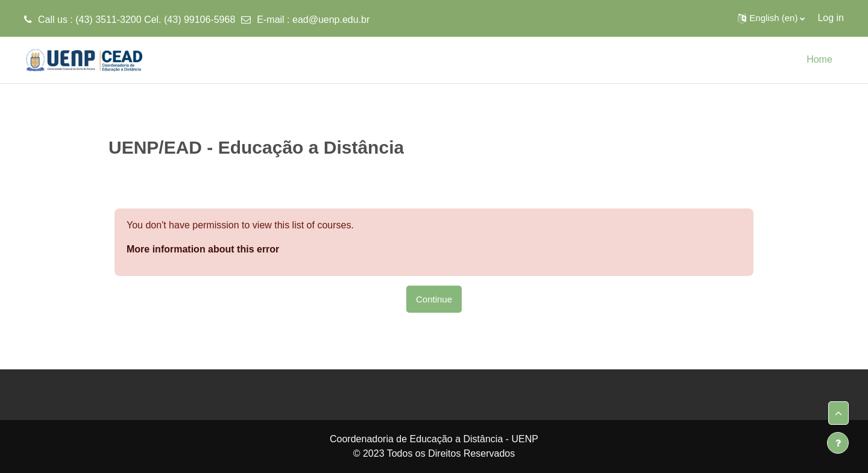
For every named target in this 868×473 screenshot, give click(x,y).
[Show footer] (838, 443)
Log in (831, 18)
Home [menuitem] (819, 59)
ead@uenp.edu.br (331, 20)
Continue (434, 299)
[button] (771, 18)
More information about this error (203, 249)
